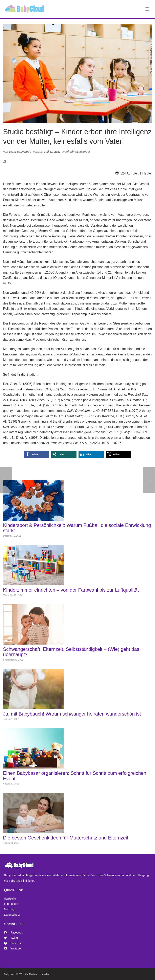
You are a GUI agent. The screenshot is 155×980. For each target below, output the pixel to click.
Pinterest (13, 943)
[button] (37, 454)
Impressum (11, 904)
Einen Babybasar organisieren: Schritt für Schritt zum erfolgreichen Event (75, 776)
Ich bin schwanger (78, 152)
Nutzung (9, 909)
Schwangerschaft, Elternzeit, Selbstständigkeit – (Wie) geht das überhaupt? (71, 652)
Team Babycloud (20, 152)
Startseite (10, 899)
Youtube (12, 948)
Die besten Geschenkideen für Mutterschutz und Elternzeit (66, 838)
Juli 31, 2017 (52, 152)
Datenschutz (12, 915)
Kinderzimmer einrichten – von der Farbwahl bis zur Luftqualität (71, 590)
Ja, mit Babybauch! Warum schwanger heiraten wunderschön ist (72, 714)
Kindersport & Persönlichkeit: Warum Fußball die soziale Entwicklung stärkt (77, 528)
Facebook (13, 932)
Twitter (11, 938)
